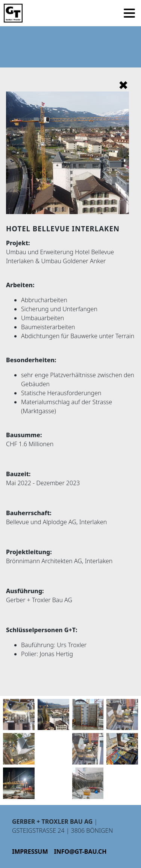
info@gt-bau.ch (80, 852)
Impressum (30, 852)
